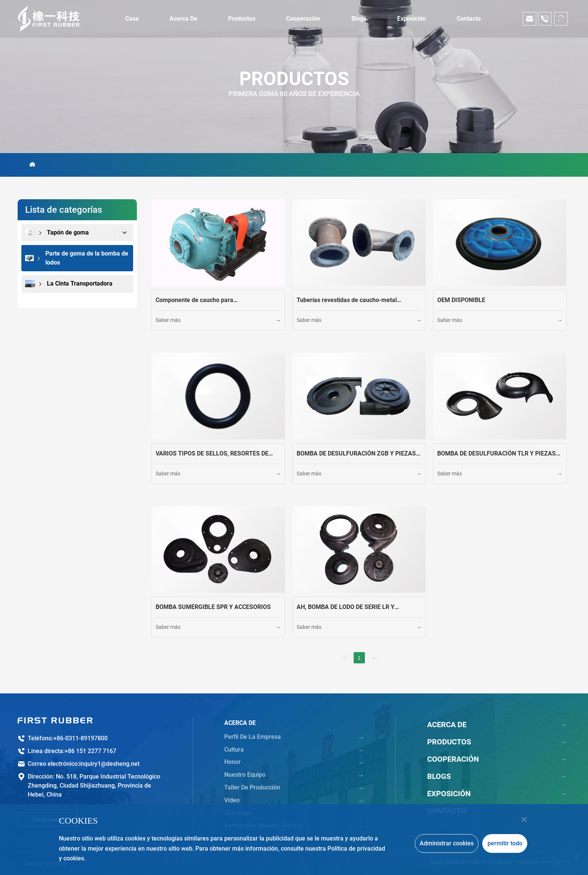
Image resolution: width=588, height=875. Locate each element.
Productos (242, 19)
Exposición (412, 19)
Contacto (469, 19)
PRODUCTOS (294, 79)
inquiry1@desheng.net (109, 764)
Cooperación (303, 19)
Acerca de (183, 19)
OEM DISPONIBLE (461, 300)
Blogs (359, 19)
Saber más (168, 320)
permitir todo (505, 843)
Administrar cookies (447, 843)
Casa (132, 19)
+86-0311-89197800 (80, 738)
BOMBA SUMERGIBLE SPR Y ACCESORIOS (213, 607)
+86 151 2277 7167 (90, 751)
